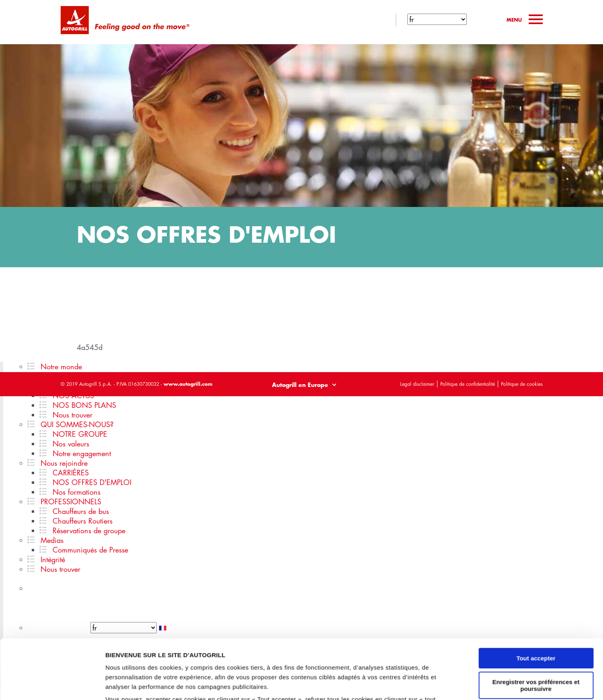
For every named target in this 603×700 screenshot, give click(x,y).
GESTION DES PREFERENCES (150, 684)
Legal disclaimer (417, 384)
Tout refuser (536, 653)
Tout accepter (536, 599)
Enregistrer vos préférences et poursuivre (536, 626)
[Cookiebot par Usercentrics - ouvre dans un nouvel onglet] (52, 684)
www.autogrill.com (188, 384)
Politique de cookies (522, 384)
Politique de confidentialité (468, 384)
